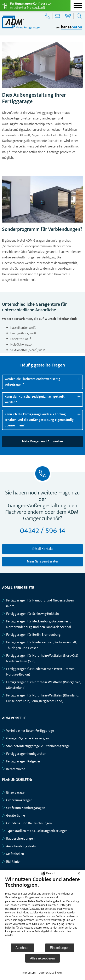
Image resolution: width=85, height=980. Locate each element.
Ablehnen (22, 948)
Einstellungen (60, 948)
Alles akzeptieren (42, 958)
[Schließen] (79, 873)
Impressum (29, 973)
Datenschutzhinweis (51, 973)
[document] (42, 909)
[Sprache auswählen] (43, 873)
